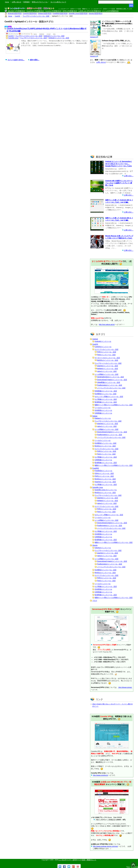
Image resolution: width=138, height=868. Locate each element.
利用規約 (27, 2)
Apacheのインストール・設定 (105, 482)
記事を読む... (129, 176)
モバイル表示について (58, 2)
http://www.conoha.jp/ (100, 775)
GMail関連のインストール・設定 (109, 382)
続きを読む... (34, 60)
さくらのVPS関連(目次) (111, 11)
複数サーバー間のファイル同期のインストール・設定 (114, 405)
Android (95, 339)
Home (7, 2)
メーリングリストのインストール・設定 (111, 388)
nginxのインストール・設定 (107, 371)
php (54, 34)
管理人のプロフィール (40, 2)
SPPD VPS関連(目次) (70, 11)
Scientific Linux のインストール (106, 490)
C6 (6, 27)
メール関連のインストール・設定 (107, 374)
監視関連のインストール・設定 (106, 402)
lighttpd (42, 34)
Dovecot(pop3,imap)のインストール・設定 (112, 380)
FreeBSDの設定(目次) (60, 13)
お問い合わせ (17, 2)
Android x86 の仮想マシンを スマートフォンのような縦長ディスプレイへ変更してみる (119, 183)
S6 (10, 27)
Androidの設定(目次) (15, 13)
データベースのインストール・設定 (107, 358)
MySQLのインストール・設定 (108, 360)
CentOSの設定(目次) (30, 13)
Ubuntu (95, 545)
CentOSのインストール (103, 347)
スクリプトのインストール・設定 (107, 349)
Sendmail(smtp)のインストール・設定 (111, 377)
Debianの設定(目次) (45, 13)
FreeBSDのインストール (103, 471)
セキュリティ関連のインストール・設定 (109, 397)
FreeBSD (96, 468)
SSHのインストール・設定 (104, 473)
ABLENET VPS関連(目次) (17, 11)
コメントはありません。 (16, 60)
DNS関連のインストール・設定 (106, 391)
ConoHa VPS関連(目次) (53, 11)
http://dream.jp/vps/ (125, 687)
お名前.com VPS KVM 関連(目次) (90, 11)
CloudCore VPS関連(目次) (35, 11)
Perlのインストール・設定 (106, 355)
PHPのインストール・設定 (107, 352)
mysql (49, 34)
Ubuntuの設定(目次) (96, 13)
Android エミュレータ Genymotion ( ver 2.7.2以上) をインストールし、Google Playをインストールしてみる (119, 164)
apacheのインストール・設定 (108, 366)
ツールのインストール (103, 408)
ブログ (95, 601)
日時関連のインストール (103, 413)
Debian (95, 416)
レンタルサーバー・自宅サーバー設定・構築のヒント (77, 860)
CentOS (11, 36)
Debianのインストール (103, 418)
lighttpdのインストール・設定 (54, 36)
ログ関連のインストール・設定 (106, 399)
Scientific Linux (13, 38)
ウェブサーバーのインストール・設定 (29, 36)
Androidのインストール (103, 341)
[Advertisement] (47, 86)
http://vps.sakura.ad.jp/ (107, 325)
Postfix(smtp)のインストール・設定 (110, 385)
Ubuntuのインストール (103, 548)
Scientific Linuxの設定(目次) (78, 13)
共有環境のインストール (103, 410)
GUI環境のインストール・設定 (106, 394)
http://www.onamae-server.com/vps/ (105, 846)
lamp (35, 34)
